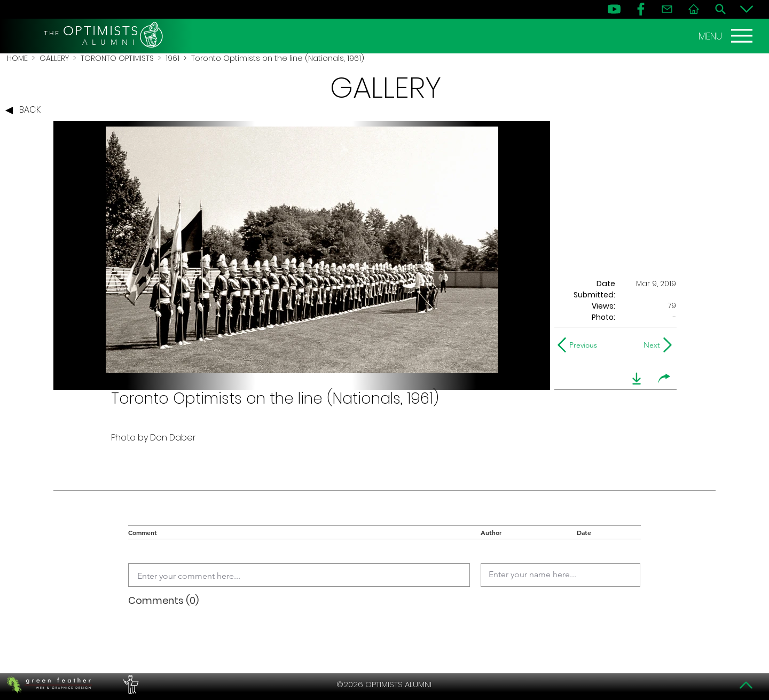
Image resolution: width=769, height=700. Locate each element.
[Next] (650, 345)
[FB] (641, 9)
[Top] (747, 685)
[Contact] (667, 9)
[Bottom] (747, 9)
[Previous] (580, 345)
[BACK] (26, 111)
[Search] (720, 9)
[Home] (694, 9)
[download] (637, 379)
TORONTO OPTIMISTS (117, 58)
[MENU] (727, 36)
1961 (172, 58)
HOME (17, 58)
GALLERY (54, 58)
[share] (664, 379)
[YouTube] (614, 9)
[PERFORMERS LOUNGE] (129, 685)
